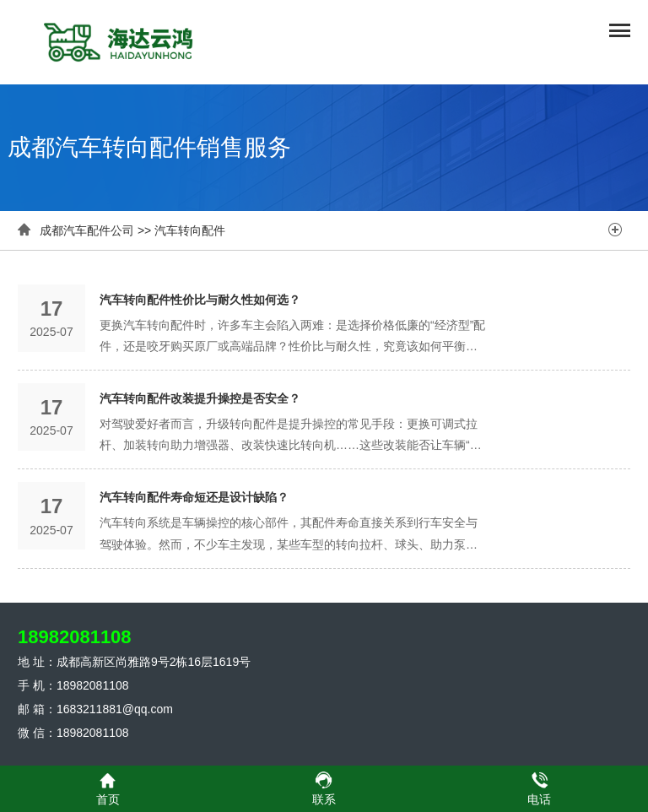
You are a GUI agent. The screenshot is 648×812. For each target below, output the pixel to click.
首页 (108, 788)
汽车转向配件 (190, 230)
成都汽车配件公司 (87, 230)
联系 (324, 788)
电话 (539, 788)
